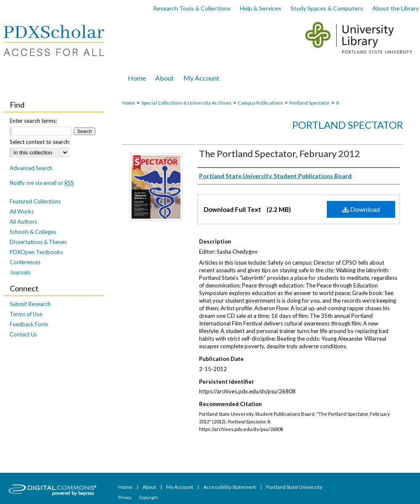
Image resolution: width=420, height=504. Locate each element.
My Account (180, 487)
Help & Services (261, 8)
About (150, 487)
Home (129, 103)
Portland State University (294, 487)
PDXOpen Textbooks (36, 252)
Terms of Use (26, 314)
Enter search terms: (33, 121)
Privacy (125, 497)
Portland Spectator (310, 103)
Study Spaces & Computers (327, 8)
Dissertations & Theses (38, 242)
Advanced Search (31, 168)
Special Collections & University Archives (186, 103)
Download (361, 209)
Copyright (149, 497)
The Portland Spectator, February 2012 (280, 153)
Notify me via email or (42, 183)
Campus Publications (260, 103)
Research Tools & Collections (192, 8)
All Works (22, 211)
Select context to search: (40, 142)
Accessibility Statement (230, 487)
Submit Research (30, 304)
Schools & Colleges (33, 232)
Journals (20, 272)
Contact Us (23, 334)
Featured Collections (35, 201)
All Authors (23, 222)
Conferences (25, 262)
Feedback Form (29, 324)
